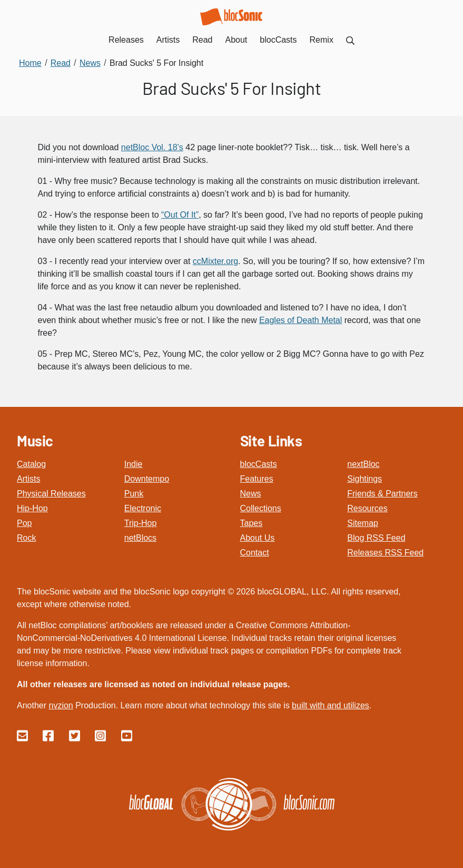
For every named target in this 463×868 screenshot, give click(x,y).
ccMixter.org (215, 261)
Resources (367, 508)
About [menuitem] (237, 40)
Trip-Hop (141, 523)
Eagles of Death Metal (301, 320)
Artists (28, 479)
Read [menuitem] (202, 40)
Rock (26, 538)
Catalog (31, 464)
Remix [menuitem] (322, 40)
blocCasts (259, 464)
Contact (255, 553)
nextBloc (363, 464)
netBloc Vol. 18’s (152, 147)
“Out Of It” (180, 215)
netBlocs (140, 538)
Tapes (252, 523)
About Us (258, 538)
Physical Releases (51, 494)
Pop (24, 523)
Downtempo (147, 479)
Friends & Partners (382, 494)
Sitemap (363, 523)
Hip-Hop (32, 508)
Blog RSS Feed (376, 538)
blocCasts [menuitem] (278, 40)
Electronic (143, 508)
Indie (134, 464)
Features (257, 479)
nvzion (61, 705)
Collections (261, 508)
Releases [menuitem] (126, 40)
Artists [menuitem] (168, 40)
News (251, 494)
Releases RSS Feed (385, 553)
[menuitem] (350, 40)
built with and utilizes (331, 705)
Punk (134, 494)
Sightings (365, 479)
